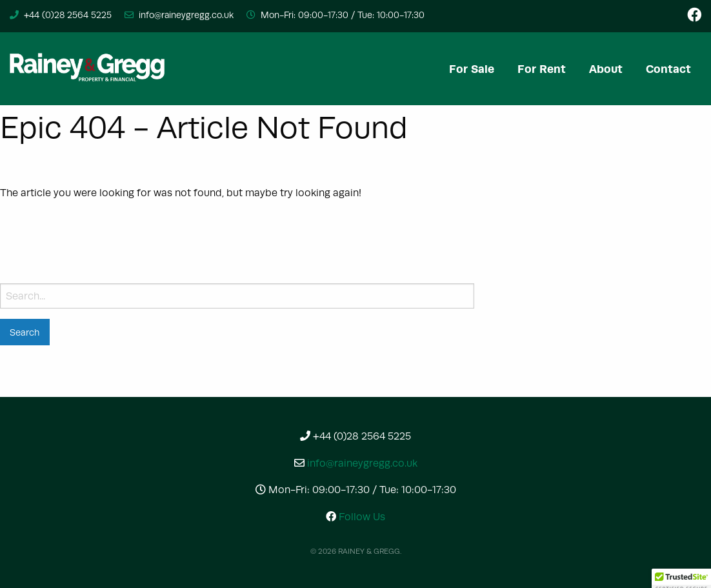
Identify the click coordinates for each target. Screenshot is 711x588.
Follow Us (355, 517)
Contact (668, 69)
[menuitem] (472, 69)
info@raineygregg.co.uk (186, 15)
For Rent (542, 69)
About (606, 69)
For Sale (472, 69)
